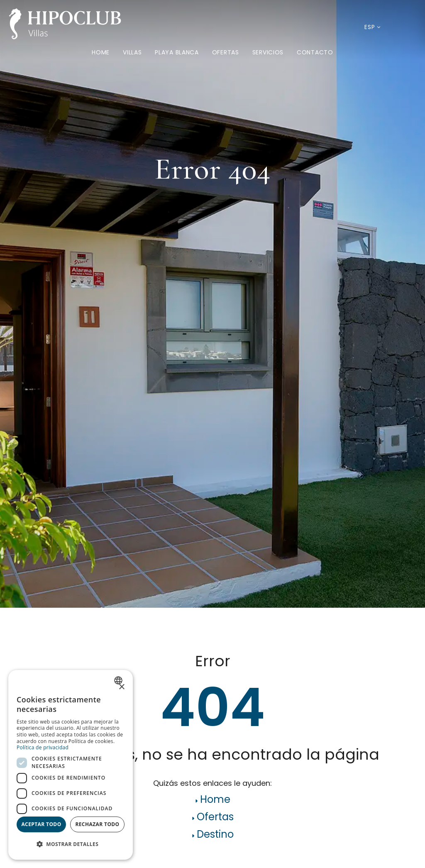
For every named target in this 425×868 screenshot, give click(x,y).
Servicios (268, 52)
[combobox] (119, 680)
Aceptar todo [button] (41, 824)
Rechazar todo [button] (97, 824)
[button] (71, 845)
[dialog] (71, 765)
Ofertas (226, 52)
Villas (132, 52)
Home (101, 52)
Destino (213, 834)
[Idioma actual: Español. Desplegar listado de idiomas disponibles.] (370, 27)
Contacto (315, 52)
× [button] (121, 687)
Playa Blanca (177, 52)
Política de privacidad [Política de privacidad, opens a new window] (43, 747)
